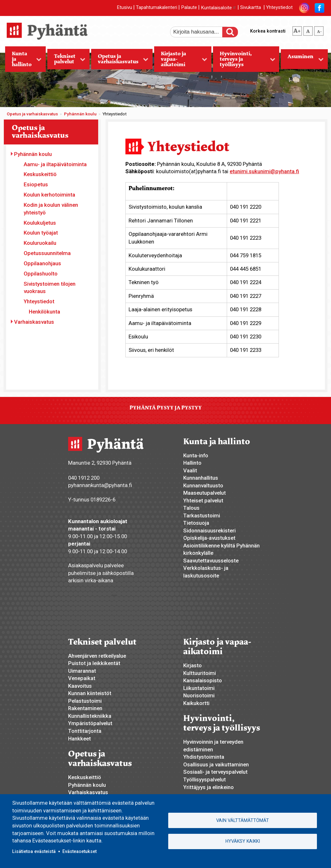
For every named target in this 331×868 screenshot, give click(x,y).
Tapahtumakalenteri (157, 8)
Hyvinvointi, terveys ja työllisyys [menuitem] (244, 61)
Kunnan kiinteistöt (90, 693)
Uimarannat (82, 671)
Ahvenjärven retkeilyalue (97, 656)
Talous (191, 508)
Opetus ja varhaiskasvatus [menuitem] (120, 61)
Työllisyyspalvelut (205, 779)
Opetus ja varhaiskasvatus (32, 114)
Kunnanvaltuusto (203, 485)
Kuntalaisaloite (219, 8)
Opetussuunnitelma (47, 253)
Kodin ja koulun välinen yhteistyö (51, 209)
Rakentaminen (85, 708)
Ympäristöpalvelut (90, 723)
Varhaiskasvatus (34, 322)
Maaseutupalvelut (205, 493)
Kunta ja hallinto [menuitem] (24, 61)
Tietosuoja (196, 523)
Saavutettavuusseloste (211, 561)
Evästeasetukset (79, 851)
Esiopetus (36, 184)
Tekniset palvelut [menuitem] (67, 61)
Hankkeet (79, 739)
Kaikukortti (196, 703)
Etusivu (124, 8)
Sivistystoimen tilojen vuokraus (50, 288)
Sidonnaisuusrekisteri (209, 531)
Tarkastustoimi (202, 515)
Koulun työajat (41, 233)
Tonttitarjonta (85, 731)
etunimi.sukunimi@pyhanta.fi (264, 171)
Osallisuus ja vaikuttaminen (216, 764)
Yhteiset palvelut (203, 500)
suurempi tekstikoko (297, 30)
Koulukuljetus (40, 223)
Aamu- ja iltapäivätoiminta (55, 164)
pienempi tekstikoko (319, 30)
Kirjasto (193, 665)
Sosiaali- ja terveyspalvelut (215, 772)
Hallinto (192, 463)
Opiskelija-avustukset (209, 538)
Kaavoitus (80, 686)
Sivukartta (251, 8)
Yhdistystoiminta (204, 757)
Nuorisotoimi (199, 695)
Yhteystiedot (279, 8)
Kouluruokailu (40, 243)
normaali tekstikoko (308, 30)
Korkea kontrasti (268, 31)
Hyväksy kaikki (243, 841)
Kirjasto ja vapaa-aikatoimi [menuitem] (181, 61)
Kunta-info (196, 455)
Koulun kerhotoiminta (49, 195)
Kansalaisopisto (203, 680)
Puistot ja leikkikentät (94, 663)
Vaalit (190, 470)
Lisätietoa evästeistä (34, 851)
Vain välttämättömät (243, 820)
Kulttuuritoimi (200, 673)
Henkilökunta (44, 312)
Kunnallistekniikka (90, 716)
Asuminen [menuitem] (302, 61)
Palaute (189, 8)
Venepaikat (82, 678)
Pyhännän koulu (80, 114)
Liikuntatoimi (199, 688)
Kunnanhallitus (201, 478)
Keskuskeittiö (40, 174)
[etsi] (201, 32)
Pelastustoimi (85, 701)
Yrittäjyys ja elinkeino (209, 787)
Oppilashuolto (41, 274)
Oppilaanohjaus (42, 263)
